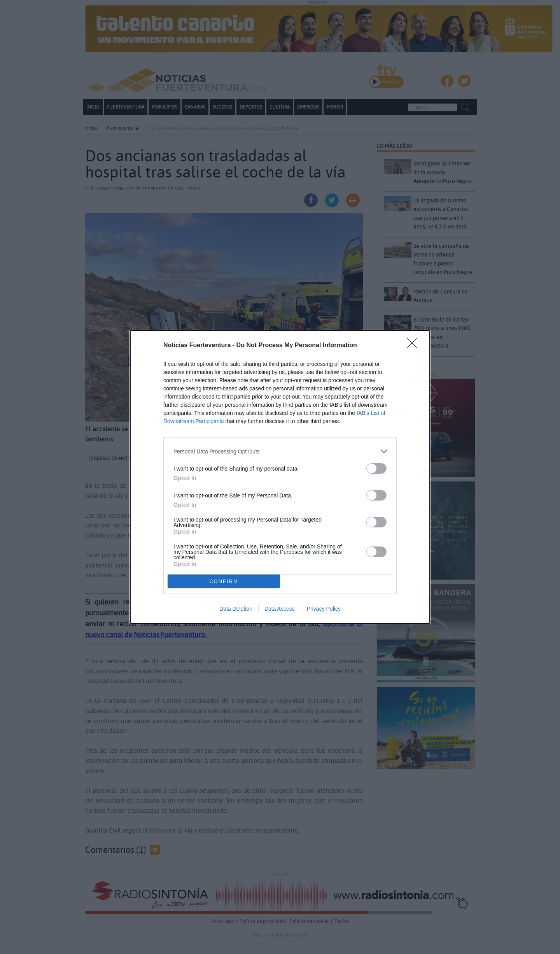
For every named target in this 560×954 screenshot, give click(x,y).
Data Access (280, 609)
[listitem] (280, 451)
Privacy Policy (324, 609)
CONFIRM (224, 581)
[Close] (415, 346)
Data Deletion (236, 609)
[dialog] (280, 477)
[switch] (376, 468)
